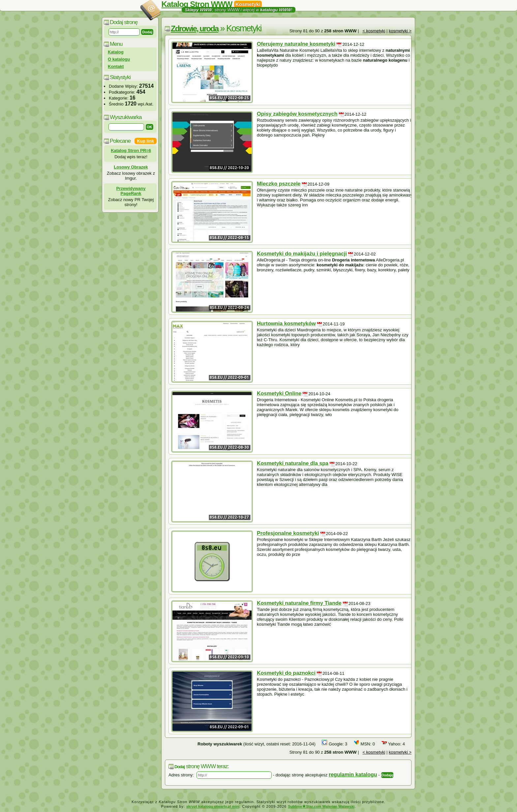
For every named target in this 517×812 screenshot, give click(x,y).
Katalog (116, 52)
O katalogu (119, 59)
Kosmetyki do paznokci (286, 673)
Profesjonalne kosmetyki (288, 533)
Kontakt (116, 66)
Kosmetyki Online (279, 393)
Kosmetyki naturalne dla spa (293, 463)
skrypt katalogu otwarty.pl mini (213, 806)
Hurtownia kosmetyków (286, 324)
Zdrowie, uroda (195, 29)
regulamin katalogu (353, 775)
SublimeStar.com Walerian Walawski (321, 806)
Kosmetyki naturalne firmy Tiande (299, 603)
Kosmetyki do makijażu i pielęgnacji (302, 254)
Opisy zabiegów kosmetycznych (297, 114)
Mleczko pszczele (279, 184)
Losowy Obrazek (131, 167)
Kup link (146, 141)
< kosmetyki (374, 31)
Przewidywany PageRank (131, 191)
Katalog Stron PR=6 (131, 150)
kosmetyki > (400, 31)
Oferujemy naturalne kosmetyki (296, 44)
